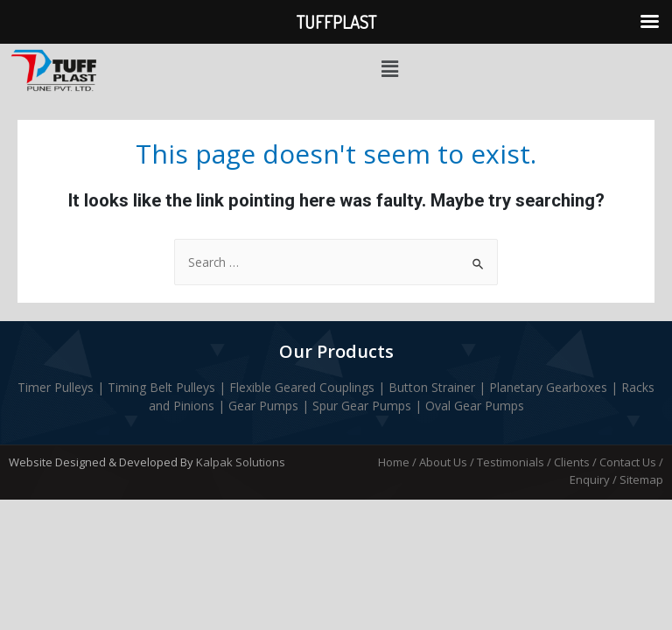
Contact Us (628, 462)
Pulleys (196, 387)
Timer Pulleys (56, 387)
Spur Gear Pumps (362, 406)
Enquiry (590, 479)
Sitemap (641, 479)
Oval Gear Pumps (475, 406)
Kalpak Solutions (241, 462)
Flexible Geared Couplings (300, 387)
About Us (443, 462)
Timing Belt (140, 387)
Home (394, 462)
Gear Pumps (263, 406)
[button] (389, 69)
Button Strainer (432, 387)
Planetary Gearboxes (550, 387)
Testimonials (511, 462)
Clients (572, 462)
